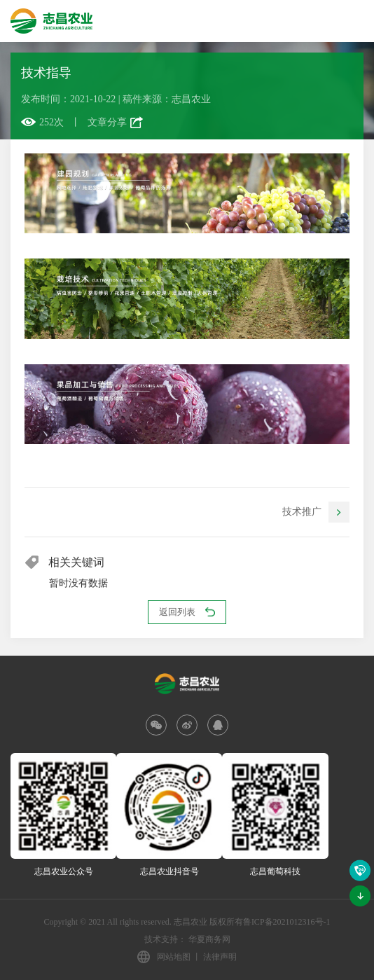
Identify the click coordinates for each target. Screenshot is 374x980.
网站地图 (174, 957)
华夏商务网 (209, 939)
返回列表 (187, 612)
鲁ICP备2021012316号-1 (287, 922)
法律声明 (220, 957)
